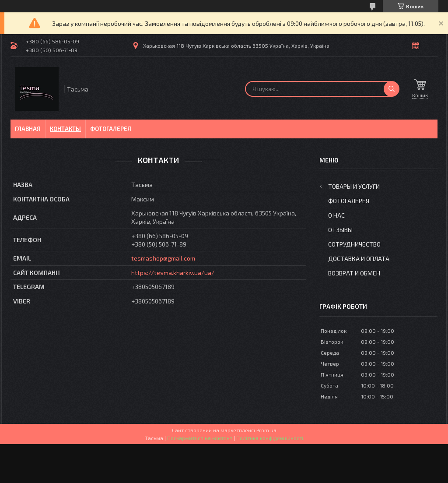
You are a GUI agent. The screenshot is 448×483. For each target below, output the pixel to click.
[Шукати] (392, 89)
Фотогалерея (111, 129)
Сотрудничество (354, 244)
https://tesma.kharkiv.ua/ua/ (173, 273)
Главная (28, 129)
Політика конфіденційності (270, 438)
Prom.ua (266, 430)
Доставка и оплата (359, 259)
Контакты (65, 129)
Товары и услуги (354, 186)
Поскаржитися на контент (200, 438)
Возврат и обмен (354, 273)
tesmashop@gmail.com (163, 258)
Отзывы (340, 230)
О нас (336, 215)
